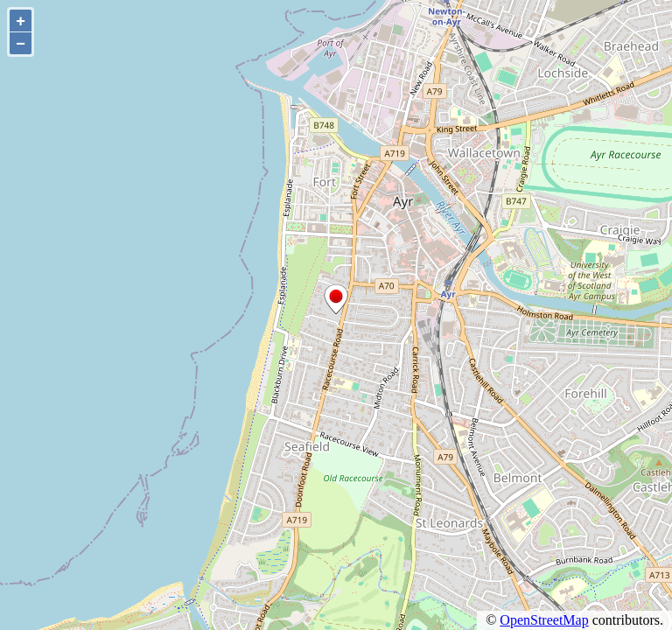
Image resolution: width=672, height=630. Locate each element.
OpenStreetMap (544, 620)
